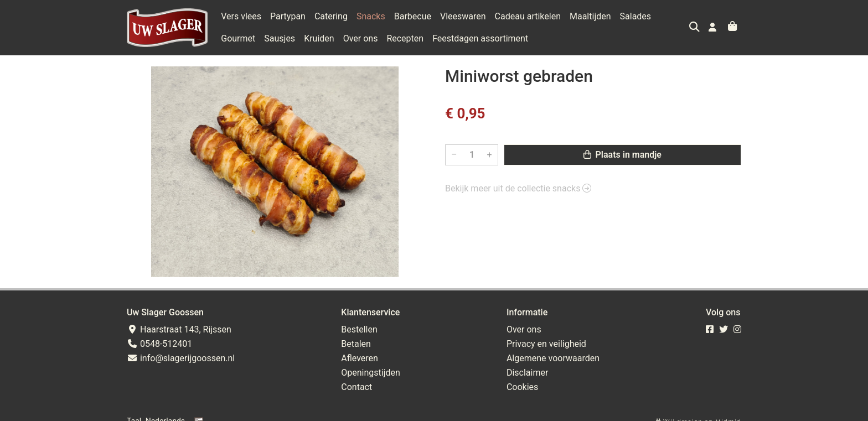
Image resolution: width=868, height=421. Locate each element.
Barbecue (413, 16)
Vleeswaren (463, 16)
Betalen (356, 344)
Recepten (405, 38)
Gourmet (238, 38)
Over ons (361, 38)
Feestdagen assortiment (480, 38)
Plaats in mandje (622, 155)
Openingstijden (371, 373)
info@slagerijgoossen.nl (181, 358)
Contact (356, 387)
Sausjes (280, 38)
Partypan (288, 16)
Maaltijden (590, 16)
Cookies (522, 387)
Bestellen (359, 329)
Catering (331, 16)
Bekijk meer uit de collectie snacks (518, 188)
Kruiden (319, 38)
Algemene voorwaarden (553, 358)
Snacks (371, 16)
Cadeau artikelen (528, 16)
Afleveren (360, 358)
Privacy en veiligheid (546, 344)
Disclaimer (527, 373)
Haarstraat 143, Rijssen (179, 329)
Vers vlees (241, 16)
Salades (636, 16)
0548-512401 (159, 344)
